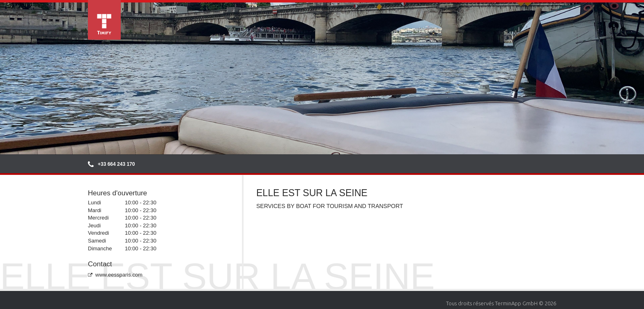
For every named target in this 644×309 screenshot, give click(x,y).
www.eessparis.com (115, 275)
